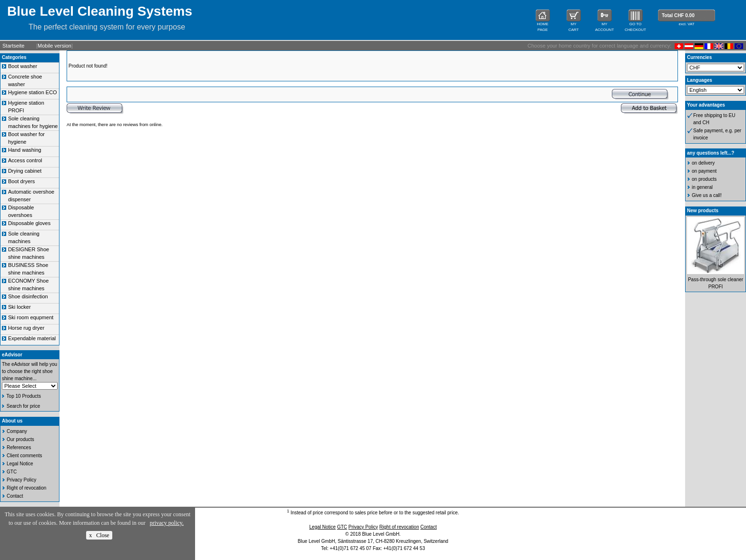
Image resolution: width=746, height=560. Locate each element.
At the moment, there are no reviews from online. (115, 125)
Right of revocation (26, 488)
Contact (15, 496)
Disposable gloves (29, 223)
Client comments (24, 456)
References (19, 447)
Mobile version (54, 46)
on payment (704, 171)
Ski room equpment (31, 317)
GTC (12, 472)
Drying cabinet (25, 171)
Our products (20, 439)
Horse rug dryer (26, 328)
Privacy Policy (21, 480)
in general (702, 187)
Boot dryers (21, 181)
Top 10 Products (24, 396)
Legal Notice (20, 464)
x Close (99, 535)
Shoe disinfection (28, 296)
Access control (25, 160)
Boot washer (23, 66)
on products (704, 179)
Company (17, 431)
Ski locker (20, 307)
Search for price (24, 406)
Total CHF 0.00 (678, 15)
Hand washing (25, 150)
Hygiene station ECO (33, 92)
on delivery (703, 163)
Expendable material (32, 338)
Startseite (13, 46)
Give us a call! (707, 195)
